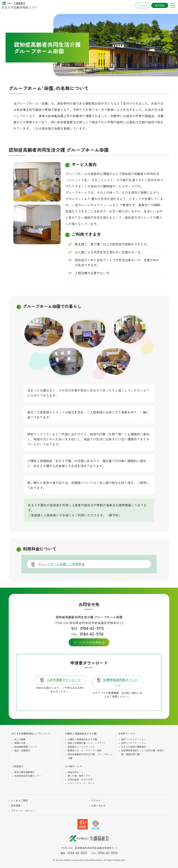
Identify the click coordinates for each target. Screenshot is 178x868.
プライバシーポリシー (23, 811)
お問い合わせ (98, 806)
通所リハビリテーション (134, 739)
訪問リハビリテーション (134, 743)
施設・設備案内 (22, 750)
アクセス (143, 5)
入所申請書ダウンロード (64, 680)
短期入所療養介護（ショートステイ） (87, 743)
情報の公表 (20, 743)
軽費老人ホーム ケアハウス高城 (85, 750)
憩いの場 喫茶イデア (79, 776)
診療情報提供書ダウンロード (120, 682)
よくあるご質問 (19, 800)
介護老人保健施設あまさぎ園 (82, 739)
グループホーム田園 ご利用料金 (61, 564)
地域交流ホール (76, 772)
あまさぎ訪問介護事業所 (134, 747)
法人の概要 (20, 739)
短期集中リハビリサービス (81, 747)
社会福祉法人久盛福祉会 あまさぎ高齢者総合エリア (19, 5)
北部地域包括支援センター (28, 776)
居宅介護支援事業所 (24, 772)
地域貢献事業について (26, 747)
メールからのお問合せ (89, 642)
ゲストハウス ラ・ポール (81, 783)
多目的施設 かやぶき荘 (80, 780)
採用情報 (160, 5)
